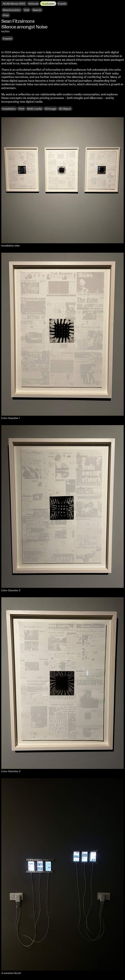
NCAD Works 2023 (14, 4)
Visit (27, 10)
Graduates (48, 4)
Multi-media (35, 109)
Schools (33, 4)
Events (62, 4)
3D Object (65, 109)
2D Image (50, 109)
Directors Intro (12, 10)
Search (37, 10)
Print (21, 109)
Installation (9, 109)
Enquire (7, 39)
